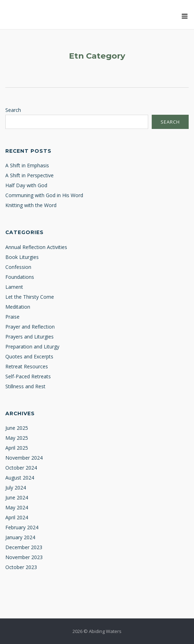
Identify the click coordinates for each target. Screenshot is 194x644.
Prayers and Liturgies (29, 337)
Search (13, 110)
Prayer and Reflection (30, 327)
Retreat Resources (27, 366)
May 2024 (17, 507)
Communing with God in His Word (44, 195)
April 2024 (17, 517)
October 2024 (21, 468)
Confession (18, 267)
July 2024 (16, 488)
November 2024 (24, 458)
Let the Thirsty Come (30, 297)
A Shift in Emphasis (27, 165)
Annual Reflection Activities (36, 247)
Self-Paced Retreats (28, 376)
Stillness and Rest (25, 386)
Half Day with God (26, 185)
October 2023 (21, 567)
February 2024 (22, 527)
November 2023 (24, 557)
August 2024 (20, 478)
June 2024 (17, 497)
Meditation (18, 307)
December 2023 (24, 547)
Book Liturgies (22, 257)
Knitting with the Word (31, 205)
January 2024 (20, 537)
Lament (14, 287)
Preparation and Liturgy (32, 347)
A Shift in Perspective (29, 175)
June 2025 (17, 428)
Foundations (20, 277)
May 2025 (17, 438)
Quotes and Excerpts (29, 356)
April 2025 (17, 448)
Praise (12, 317)
